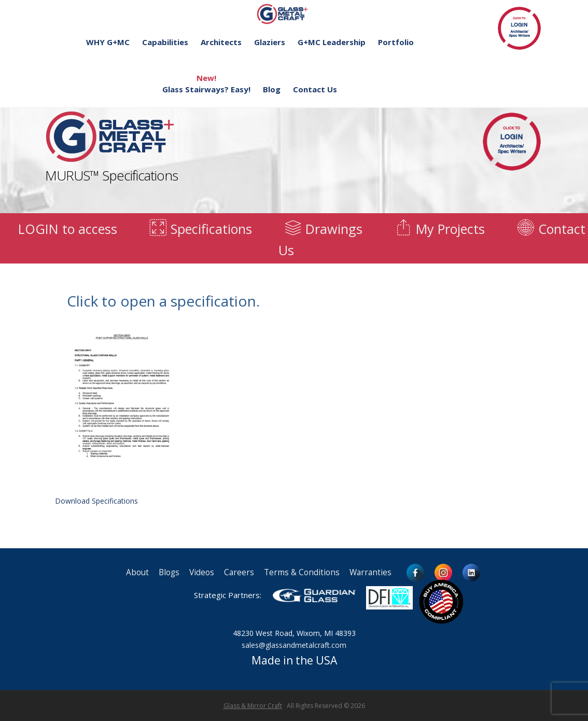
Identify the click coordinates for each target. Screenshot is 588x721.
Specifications (200, 229)
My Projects (439, 229)
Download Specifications (122, 412)
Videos (202, 572)
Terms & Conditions (302, 572)
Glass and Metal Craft (293, 14)
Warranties (370, 572)
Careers (239, 572)
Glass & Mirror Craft (253, 706)
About (137, 572)
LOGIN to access (68, 229)
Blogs (169, 572)
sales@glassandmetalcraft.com (294, 645)
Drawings (323, 229)
